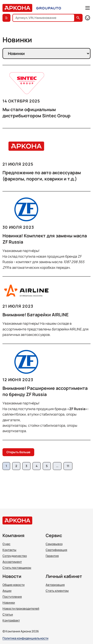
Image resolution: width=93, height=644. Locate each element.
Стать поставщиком (17, 568)
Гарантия (52, 556)
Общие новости (14, 585)
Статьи (8, 615)
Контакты (9, 550)
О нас (6, 544)
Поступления (12, 597)
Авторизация (55, 585)
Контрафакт (11, 620)
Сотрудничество (15, 556)
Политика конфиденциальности (25, 638)
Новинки (9, 603)
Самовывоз (54, 544)
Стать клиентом (57, 591)
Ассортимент (12, 562)
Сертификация (56, 550)
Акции (7, 591)
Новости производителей (21, 609)
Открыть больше (18, 452)
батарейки (60, 329)
